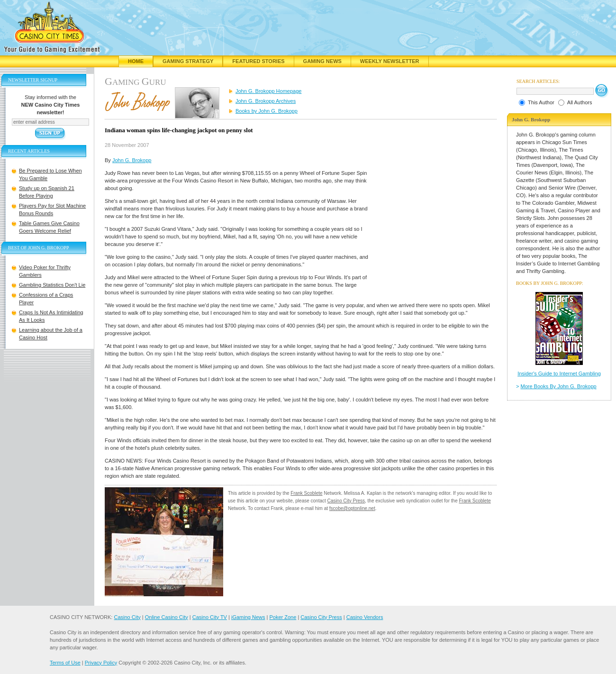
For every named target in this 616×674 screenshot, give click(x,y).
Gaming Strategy (188, 61)
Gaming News (322, 61)
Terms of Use (65, 663)
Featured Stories (258, 61)
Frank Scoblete (306, 493)
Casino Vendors (365, 617)
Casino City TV (210, 617)
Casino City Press (346, 501)
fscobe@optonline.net (352, 508)
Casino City (127, 617)
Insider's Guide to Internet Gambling (559, 373)
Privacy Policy (101, 663)
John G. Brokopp (132, 160)
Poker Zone (283, 617)
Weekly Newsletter (390, 61)
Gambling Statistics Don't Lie (52, 285)
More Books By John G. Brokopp (559, 386)
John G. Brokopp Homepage (268, 91)
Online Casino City (167, 617)
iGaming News (248, 617)
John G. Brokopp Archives (266, 101)
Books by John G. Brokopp (267, 111)
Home (136, 61)
